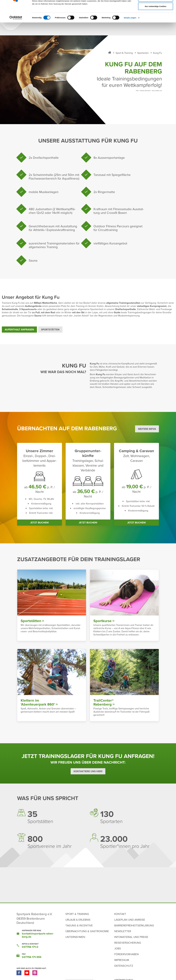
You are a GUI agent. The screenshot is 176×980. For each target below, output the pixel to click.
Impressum (122, 964)
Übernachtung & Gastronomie (87, 935)
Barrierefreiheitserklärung (134, 929)
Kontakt (120, 918)
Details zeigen (130, 34)
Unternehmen (75, 941)
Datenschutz (124, 970)
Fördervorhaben (126, 958)
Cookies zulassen (156, 7)
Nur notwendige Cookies (156, 23)
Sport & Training (77, 918)
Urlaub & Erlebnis (78, 924)
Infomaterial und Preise (131, 941)
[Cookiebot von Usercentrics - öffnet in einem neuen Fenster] (16, 35)
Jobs (118, 952)
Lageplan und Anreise (130, 924)
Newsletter (123, 935)
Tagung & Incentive (79, 929)
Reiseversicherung (128, 947)
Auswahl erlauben (156, 15)
